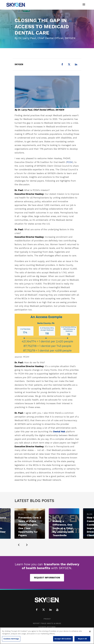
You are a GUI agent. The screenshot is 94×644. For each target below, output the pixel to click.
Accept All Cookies (63, 639)
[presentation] (19, 545)
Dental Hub (60, 432)
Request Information (47, 578)
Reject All (82, 639)
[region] (47, 636)
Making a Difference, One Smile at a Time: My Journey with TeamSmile (63, 528)
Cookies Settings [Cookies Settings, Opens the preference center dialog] (11, 639)
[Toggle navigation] (84, 5)
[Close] (90, 631)
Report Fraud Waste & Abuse (47, 623)
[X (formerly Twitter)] (69, 64)
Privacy (47, 619)
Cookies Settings (47, 627)
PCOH (70, 162)
